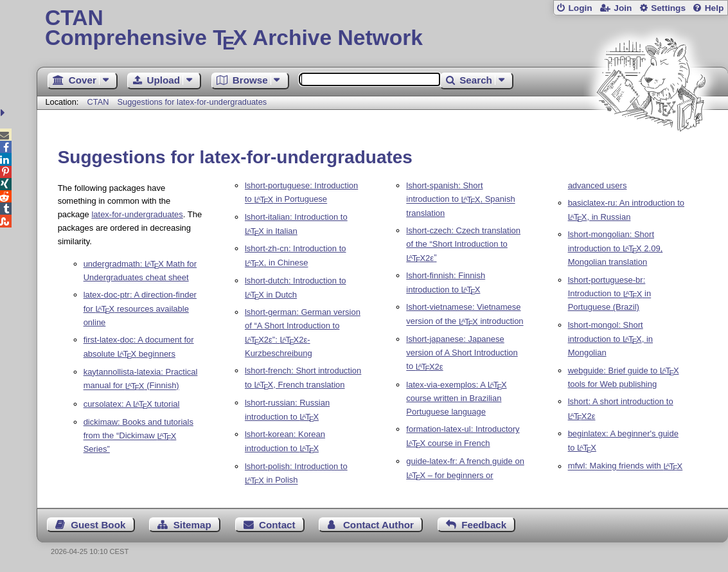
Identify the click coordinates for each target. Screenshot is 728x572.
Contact (277, 525)
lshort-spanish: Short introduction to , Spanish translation (460, 199)
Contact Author (378, 525)
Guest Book (98, 525)
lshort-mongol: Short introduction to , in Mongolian (610, 339)
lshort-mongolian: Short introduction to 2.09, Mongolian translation (616, 248)
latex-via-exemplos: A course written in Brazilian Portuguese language (456, 398)
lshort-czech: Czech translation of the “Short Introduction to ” (463, 244)
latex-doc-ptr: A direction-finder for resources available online (140, 308)
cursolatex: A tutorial (132, 404)
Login (580, 8)
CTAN (98, 102)
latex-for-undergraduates (137, 214)
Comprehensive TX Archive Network (382, 29)
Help (715, 8)
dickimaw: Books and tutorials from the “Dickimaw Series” (138, 436)
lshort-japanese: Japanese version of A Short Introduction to (462, 353)
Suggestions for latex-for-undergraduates (192, 102)
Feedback (484, 525)
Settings (668, 8)
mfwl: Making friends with (626, 466)
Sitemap (192, 525)
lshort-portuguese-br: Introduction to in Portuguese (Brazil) (610, 294)
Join (623, 8)
